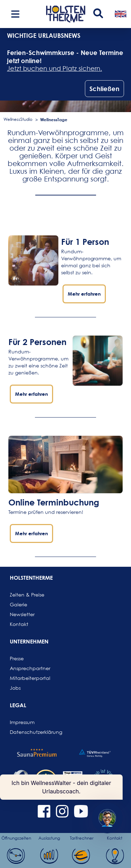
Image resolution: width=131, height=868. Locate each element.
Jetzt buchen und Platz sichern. (54, 68)
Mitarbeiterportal (27, 678)
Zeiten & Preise (27, 595)
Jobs (15, 688)
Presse (17, 658)
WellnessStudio (18, 119)
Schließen (104, 89)
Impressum (22, 722)
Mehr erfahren (84, 294)
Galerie (19, 604)
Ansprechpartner (27, 668)
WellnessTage (54, 119)
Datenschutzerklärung (27, 732)
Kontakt (19, 624)
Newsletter (22, 614)
